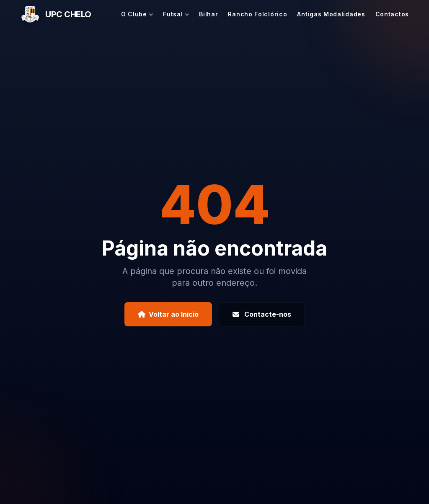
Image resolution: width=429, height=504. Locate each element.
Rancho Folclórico (257, 14)
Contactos (392, 14)
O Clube (137, 14)
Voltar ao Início (168, 314)
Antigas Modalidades (331, 14)
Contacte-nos (262, 314)
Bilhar (208, 14)
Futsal (176, 14)
